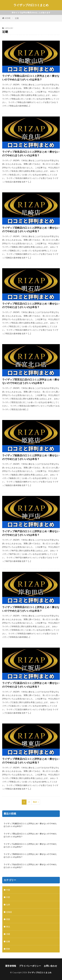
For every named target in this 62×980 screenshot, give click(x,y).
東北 (8, 927)
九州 (8, 905)
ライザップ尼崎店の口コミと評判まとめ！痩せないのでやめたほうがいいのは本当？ (31, 230)
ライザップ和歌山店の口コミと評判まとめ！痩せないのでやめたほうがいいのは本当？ (31, 78)
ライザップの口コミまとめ (31, 5)
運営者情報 (11, 966)
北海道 (9, 912)
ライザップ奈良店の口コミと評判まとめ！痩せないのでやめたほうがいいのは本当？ (31, 154)
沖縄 (8, 934)
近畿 (17, 18)
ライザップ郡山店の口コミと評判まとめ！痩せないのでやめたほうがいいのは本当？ (30, 835)
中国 (8, 890)
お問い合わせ (50, 966)
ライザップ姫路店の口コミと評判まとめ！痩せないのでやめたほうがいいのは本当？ (31, 457)
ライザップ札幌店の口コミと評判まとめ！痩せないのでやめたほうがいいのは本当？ (30, 825)
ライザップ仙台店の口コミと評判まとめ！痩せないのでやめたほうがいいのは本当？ (30, 866)
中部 (8, 897)
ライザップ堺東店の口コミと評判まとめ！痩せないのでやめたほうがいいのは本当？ (31, 761)
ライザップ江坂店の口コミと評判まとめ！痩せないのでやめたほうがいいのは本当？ (31, 685)
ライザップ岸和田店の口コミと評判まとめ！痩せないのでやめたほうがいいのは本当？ (31, 609)
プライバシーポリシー (30, 966)
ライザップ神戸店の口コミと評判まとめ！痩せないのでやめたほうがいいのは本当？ (31, 533)
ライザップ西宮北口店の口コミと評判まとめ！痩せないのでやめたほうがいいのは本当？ (31, 381)
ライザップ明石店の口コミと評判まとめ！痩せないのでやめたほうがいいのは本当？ (31, 305)
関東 (8, 949)
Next (35, 802)
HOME (8, 18)
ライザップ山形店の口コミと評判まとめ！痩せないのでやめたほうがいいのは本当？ (30, 845)
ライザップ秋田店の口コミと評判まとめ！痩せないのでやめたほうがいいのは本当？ (30, 856)
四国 (8, 919)
